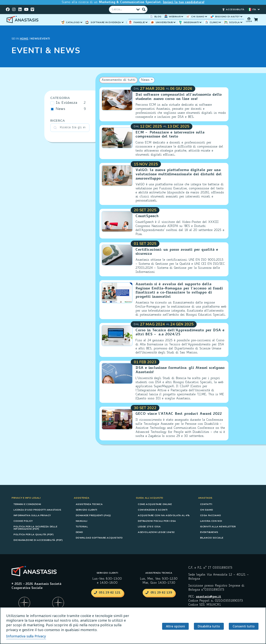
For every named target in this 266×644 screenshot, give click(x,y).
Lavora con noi (211, 521)
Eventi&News (209, 532)
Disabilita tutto (207, 626)
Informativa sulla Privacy (32, 515)
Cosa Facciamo (211, 515)
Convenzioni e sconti (153, 510)
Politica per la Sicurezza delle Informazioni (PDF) (35, 528)
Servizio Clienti (87, 510)
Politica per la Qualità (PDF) (34, 534)
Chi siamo (207, 510)
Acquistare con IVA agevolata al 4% (164, 515)
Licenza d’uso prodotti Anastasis (37, 510)
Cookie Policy (23, 521)
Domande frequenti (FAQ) (93, 515)
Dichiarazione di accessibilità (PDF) (38, 540)
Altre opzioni (173, 626)
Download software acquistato (99, 538)
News (60, 109)
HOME (24, 38)
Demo (79, 532)
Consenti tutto (243, 626)
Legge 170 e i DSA (149, 526)
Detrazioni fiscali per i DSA (157, 521)
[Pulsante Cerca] (144, 9)
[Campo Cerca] (123, 9)
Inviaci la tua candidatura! (184, 2)
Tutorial (82, 526)
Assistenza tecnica (89, 504)
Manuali (82, 521)
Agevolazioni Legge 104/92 (156, 532)
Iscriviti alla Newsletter (218, 526)
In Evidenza (66, 103)
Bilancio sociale (212, 538)
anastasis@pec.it (208, 597)
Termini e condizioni (27, 504)
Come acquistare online (155, 504)
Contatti (206, 504)
